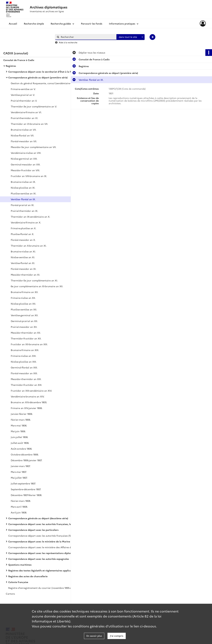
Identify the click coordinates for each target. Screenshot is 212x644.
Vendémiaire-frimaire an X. (26, 222)
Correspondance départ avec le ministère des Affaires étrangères (41, 547)
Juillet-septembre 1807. (23, 483)
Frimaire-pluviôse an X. (24, 228)
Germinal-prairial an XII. (24, 321)
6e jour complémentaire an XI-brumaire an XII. (37, 286)
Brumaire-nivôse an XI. (23, 251)
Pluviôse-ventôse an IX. (24, 193)
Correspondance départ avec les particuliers (33, 530)
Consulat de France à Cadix (19, 60)
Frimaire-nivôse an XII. (23, 298)
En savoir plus (94, 636)
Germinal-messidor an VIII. (26, 164)
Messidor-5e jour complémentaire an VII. (34, 147)
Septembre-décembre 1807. (26, 489)
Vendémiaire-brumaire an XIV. (28, 396)
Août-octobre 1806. (21, 449)
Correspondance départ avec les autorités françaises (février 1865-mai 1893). (41, 536)
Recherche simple (34, 24)
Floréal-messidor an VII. (24, 141)
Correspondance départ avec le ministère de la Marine (39, 541)
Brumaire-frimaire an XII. (25, 292)
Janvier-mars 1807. (21, 466)
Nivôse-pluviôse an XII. (23, 304)
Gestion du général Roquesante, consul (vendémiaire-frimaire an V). (44, 83)
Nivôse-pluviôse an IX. (23, 188)
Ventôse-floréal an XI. (23, 263)
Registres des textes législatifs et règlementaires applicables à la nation (41, 570)
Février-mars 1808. (21, 501)
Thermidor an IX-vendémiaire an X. (30, 217)
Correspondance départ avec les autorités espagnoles (39, 559)
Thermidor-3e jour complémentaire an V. (34, 106)
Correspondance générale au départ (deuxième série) (38, 518)
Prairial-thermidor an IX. (24, 211)
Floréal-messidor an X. (23, 240)
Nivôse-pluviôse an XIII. (24, 362)
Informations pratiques (122, 24)
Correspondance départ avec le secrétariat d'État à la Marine (41, 72)
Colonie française (18, 582)
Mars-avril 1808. (19, 507)
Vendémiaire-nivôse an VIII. (26, 153)
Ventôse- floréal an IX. (23, 199)
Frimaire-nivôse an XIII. (24, 356)
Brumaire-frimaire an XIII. (25, 350)
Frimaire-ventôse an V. (23, 89)
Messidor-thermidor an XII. (26, 333)
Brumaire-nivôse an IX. (23, 182)
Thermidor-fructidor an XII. (26, 338)
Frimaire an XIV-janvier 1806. (27, 408)
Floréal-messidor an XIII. (24, 373)
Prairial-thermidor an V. (24, 101)
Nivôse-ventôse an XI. (23, 257)
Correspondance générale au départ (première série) (38, 77)
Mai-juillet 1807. (19, 478)
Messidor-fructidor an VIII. (25, 170)
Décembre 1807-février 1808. (26, 495)
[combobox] (131, 37)
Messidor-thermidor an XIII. (26, 379)
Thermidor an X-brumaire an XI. (29, 246)
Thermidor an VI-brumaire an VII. (29, 124)
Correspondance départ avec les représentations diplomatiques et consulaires (41, 553)
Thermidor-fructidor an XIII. (26, 385)
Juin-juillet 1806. (19, 437)
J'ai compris (117, 636)
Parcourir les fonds (92, 24)
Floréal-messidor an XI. (24, 269)
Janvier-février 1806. (22, 414)
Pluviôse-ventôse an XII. (24, 309)
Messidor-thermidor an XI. (25, 275)
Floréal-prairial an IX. (23, 205)
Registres (11, 66)
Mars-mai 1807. (19, 472)
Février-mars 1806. (21, 420)
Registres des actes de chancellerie (28, 576)
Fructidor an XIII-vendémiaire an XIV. (31, 391)
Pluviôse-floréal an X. (22, 234)
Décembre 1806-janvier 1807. (26, 460)
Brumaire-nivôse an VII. (24, 130)
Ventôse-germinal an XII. (25, 315)
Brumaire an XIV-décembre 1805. (29, 402)
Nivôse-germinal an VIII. (24, 159)
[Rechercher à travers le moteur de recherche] (87, 37)
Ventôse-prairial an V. (23, 95)
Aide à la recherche (68, 42)
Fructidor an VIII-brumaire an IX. (29, 176)
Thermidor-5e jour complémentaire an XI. (34, 280)
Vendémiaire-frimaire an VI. (26, 112)
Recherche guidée (61, 24)
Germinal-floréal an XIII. (24, 367)
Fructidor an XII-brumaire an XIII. (29, 344)
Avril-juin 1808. (19, 512)
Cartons (10, 594)
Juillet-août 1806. (20, 443)
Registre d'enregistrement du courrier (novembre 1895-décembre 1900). (41, 588)
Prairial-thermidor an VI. (24, 118)
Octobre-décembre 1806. (25, 454)
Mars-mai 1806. (19, 425)
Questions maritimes (20, 565)
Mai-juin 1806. (18, 431)
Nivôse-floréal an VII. (22, 135)
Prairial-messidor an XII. (24, 327)
